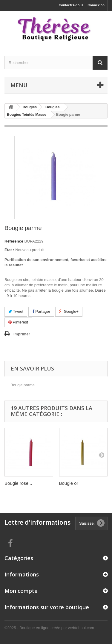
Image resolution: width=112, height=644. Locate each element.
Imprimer (22, 334)
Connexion (96, 5)
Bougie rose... (18, 483)
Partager (41, 311)
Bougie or (69, 483)
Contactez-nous (71, 5)
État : (9, 250)
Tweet (16, 311)
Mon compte (21, 591)
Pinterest (18, 322)
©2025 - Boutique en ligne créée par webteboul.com (49, 628)
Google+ (69, 311)
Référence (14, 241)
